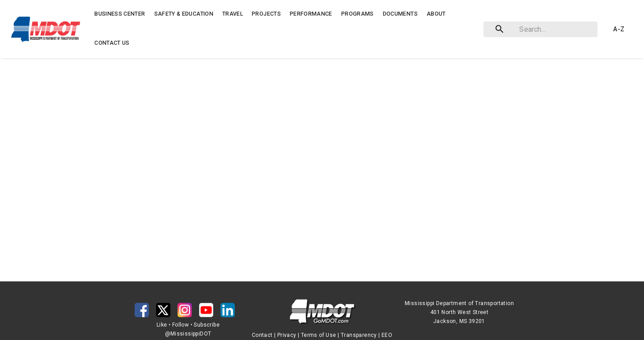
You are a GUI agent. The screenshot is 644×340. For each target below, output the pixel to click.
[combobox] (539, 29)
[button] (48, 29)
